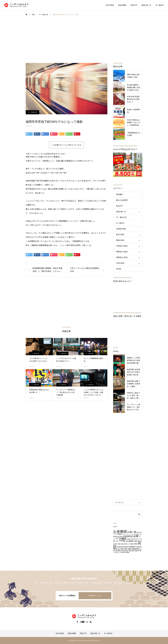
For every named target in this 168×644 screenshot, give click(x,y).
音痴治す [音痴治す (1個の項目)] (137, 551)
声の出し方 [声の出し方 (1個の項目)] (137, 539)
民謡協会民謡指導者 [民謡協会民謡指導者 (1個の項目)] (122, 547)
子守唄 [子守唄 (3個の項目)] (122, 541)
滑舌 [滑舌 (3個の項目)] (115, 549)
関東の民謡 (120, 240)
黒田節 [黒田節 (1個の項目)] (127, 552)
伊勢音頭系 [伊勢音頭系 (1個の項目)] (116, 537)
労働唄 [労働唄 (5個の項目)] (122, 539)
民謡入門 (134, 5)
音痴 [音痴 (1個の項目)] (133, 551)
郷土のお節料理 (122, 200)
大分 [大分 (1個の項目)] (117, 541)
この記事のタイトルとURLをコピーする (66, 145)
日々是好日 (160, 5)
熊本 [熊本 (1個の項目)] (119, 549)
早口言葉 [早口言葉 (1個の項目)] (117, 544)
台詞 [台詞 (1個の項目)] (132, 539)
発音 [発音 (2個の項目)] (126, 549)
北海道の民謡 (121, 229)
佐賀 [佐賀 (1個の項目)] (121, 537)
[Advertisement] (84, 41)
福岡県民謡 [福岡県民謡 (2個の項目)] (136, 549)
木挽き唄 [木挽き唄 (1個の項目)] (123, 544)
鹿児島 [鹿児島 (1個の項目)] (123, 552)
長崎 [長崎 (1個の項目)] (130, 551)
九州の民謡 (120, 263)
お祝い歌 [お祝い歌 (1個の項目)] (139, 532)
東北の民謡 (120, 235)
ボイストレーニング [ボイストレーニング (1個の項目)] (128, 534)
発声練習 (119, 194)
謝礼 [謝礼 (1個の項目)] (127, 551)
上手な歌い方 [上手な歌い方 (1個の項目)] (138, 534)
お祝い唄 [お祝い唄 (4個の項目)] (132, 532)
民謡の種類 (122, 5)
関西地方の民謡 (122, 252)
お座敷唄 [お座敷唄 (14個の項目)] (120, 532)
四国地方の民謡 (122, 257)
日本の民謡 (110, 5)
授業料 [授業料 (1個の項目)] (136, 541)
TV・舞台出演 (32, 112)
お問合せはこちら (95, 596)
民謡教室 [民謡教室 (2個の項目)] (132, 547)
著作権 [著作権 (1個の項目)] (123, 551)
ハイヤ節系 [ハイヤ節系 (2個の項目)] (117, 534)
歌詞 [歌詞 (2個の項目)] (136, 544)
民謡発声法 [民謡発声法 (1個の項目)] (139, 547)
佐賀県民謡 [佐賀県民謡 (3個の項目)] (128, 536)
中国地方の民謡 (122, 246)
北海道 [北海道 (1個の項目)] (128, 539)
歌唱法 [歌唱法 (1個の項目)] (132, 544)
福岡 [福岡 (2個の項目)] (129, 549)
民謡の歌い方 (146, 5)
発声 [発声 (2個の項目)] (122, 549)
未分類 (119, 269)
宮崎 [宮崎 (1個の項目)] (127, 541)
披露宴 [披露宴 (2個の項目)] (131, 541)
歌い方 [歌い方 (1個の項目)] (128, 544)
